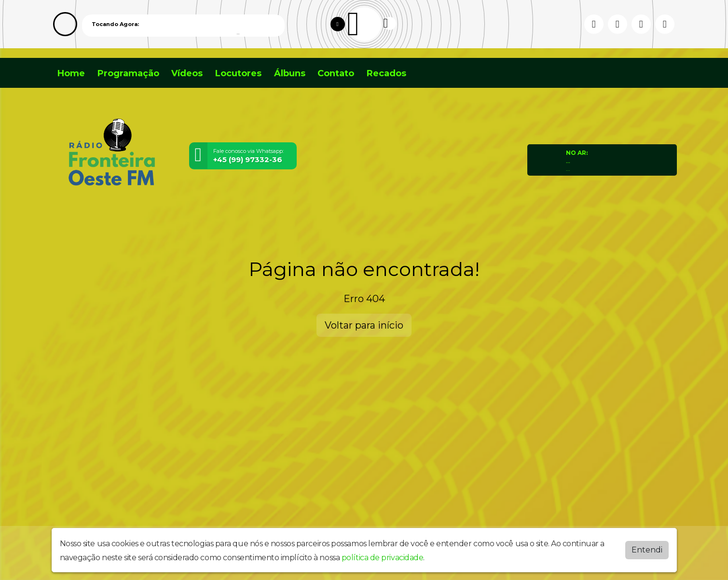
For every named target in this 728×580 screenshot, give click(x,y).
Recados (386, 73)
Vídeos (187, 73)
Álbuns (290, 73)
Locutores (238, 73)
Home (71, 73)
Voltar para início (364, 325)
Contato (336, 73)
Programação (128, 73)
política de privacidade (383, 558)
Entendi (647, 550)
